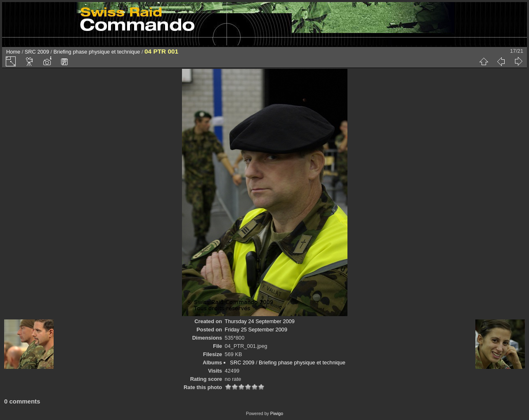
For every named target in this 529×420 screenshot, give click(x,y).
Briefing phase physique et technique (97, 52)
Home (13, 52)
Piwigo (277, 413)
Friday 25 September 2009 (256, 330)
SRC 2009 (37, 52)
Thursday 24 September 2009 (260, 321)
